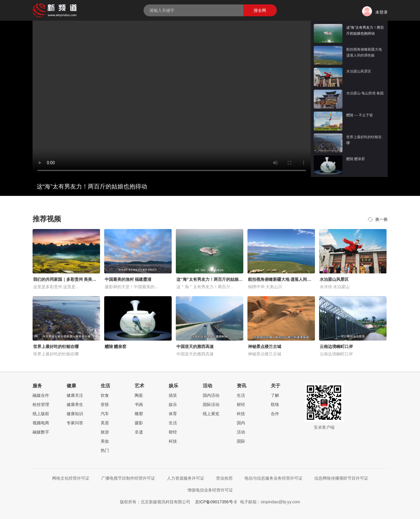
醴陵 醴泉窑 (116, 346)
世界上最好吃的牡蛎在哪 (56, 346)
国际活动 (211, 404)
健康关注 (75, 395)
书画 (139, 404)
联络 (275, 404)
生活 (173, 423)
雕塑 (139, 414)
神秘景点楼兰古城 (265, 346)
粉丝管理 (41, 404)
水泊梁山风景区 (334, 279)
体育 (173, 414)
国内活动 (211, 395)
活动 (241, 432)
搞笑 (173, 395)
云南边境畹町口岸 (336, 346)
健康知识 (75, 414)
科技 (173, 441)
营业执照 (224, 478)
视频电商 (41, 423)
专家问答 (75, 423)
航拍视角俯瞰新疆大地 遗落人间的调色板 (286, 279)
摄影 (139, 423)
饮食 (105, 395)
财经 (173, 432)
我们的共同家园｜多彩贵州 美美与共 (67, 279)
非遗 (139, 432)
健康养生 (75, 404)
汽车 (105, 414)
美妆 (105, 441)
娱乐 (173, 404)
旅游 (105, 432)
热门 (105, 450)
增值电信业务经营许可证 (210, 490)
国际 (241, 441)
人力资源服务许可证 (186, 478)
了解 (275, 395)
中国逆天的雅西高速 (195, 346)
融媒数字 (41, 432)
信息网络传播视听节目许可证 (341, 478)
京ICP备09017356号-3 (216, 502)
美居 (105, 423)
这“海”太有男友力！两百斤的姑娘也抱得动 (216, 279)
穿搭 (105, 404)
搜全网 (260, 10)
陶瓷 (139, 395)
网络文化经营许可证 (71, 478)
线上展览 (211, 414)
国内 (241, 423)
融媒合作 (41, 395)
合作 (275, 414)
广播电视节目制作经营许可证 (128, 478)
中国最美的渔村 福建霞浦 (128, 279)
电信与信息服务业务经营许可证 (273, 478)
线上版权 (41, 414)
